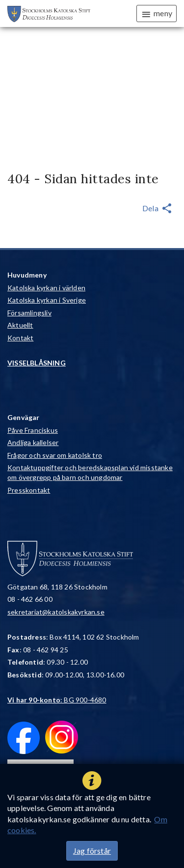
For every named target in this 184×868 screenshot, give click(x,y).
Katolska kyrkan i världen (46, 288)
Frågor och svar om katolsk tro (55, 455)
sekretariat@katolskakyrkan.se (56, 612)
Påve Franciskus (33, 430)
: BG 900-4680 (57, 700)
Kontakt (20, 338)
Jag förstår (92, 851)
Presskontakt (29, 490)
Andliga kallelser (33, 442)
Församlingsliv (29, 313)
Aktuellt (20, 325)
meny (157, 14)
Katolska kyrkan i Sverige (47, 300)
